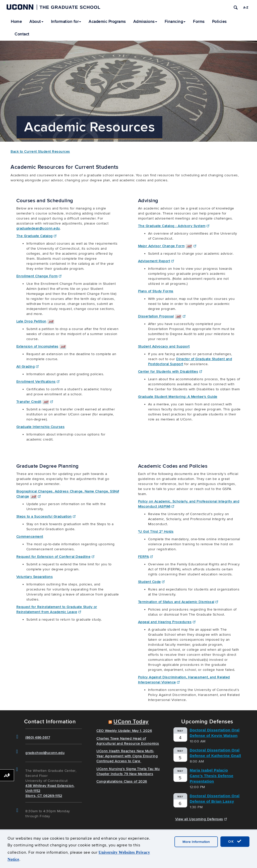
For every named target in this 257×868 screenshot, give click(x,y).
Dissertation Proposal (162, 316)
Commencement (30, 537)
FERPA (145, 557)
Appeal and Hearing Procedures (167, 622)
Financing (175, 22)
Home (16, 22)
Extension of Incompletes (41, 346)
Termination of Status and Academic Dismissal (178, 602)
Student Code (151, 582)
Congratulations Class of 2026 (122, 781)
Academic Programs (107, 22)
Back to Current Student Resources (40, 152)
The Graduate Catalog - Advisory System (174, 226)
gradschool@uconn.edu (45, 753)
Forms (199, 22)
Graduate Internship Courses (41, 427)
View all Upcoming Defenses (201, 819)
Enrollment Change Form (39, 276)
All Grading (27, 367)
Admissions (145, 22)
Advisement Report (156, 261)
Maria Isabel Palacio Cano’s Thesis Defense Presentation (212, 776)
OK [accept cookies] (235, 841)
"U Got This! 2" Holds (156, 532)
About (36, 22)
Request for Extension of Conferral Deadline (55, 557)
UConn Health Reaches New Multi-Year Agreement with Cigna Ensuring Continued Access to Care (127, 756)
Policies (219, 22)
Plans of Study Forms (156, 291)
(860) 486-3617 (38, 738)
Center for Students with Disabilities (170, 372)
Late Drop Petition (35, 321)
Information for (66, 22)
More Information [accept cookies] (196, 842)
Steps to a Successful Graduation (46, 517)
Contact (22, 34)
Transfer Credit (35, 402)
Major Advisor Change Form (167, 246)
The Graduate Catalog (37, 236)
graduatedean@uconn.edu (38, 228)
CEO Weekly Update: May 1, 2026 (124, 731)
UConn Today (131, 722)
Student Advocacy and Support (164, 346)
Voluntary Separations (35, 577)
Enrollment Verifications (38, 382)
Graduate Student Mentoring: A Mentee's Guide (178, 397)
